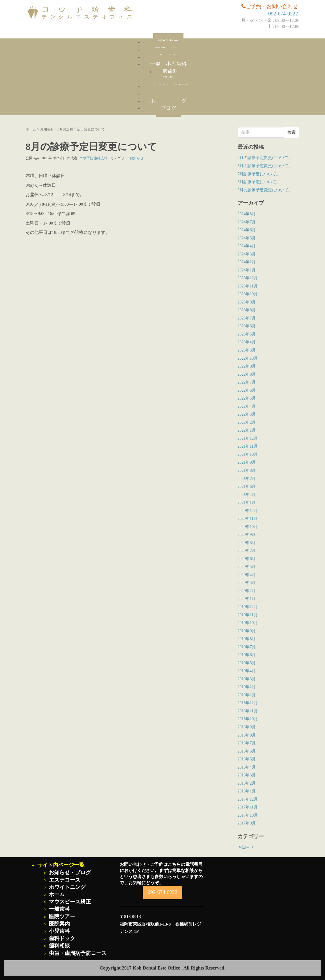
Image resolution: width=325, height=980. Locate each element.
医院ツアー (62, 917)
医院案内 (59, 924)
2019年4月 (247, 671)
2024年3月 (247, 254)
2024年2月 (247, 262)
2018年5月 (247, 759)
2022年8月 (247, 374)
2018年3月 (247, 775)
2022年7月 (247, 382)
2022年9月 (247, 366)
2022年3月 (247, 414)
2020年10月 (248, 527)
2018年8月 (247, 735)
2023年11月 (248, 286)
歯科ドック (62, 938)
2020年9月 (247, 535)
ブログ (168, 108)
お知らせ (47, 129)
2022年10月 (248, 358)
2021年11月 (248, 446)
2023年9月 (247, 302)
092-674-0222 (283, 14)
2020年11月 (248, 519)
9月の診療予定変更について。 (265, 158)
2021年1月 (247, 503)
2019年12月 (248, 607)
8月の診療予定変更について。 (265, 166)
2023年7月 (247, 318)
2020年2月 (247, 591)
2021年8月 (247, 470)
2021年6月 (247, 487)
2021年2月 (247, 495)
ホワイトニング (67, 887)
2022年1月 (247, 430)
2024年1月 (247, 270)
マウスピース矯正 (70, 902)
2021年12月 (248, 438)
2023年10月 (248, 294)
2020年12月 (248, 511)
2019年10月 (248, 623)
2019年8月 (247, 639)
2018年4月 (247, 767)
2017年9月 (247, 823)
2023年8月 (247, 310)
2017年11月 (248, 807)
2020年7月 (247, 551)
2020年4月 (247, 575)
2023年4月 (247, 342)
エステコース (65, 880)
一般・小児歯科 (168, 64)
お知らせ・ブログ (70, 873)
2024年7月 (247, 222)
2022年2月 (247, 422)
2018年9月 (247, 727)
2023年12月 (248, 278)
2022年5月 (247, 398)
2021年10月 (248, 454)
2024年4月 (247, 246)
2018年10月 (248, 719)
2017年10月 (248, 815)
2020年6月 (247, 559)
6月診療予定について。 (259, 182)
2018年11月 (248, 711)
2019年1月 (247, 695)
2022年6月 (247, 390)
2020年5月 (247, 567)
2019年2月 (247, 687)
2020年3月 (247, 583)
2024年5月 (247, 238)
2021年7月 (247, 479)
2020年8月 (247, 543)
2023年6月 (247, 326)
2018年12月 (248, 703)
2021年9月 (247, 462)
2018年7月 (247, 743)
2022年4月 (247, 406)
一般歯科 (168, 71)
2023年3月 (247, 350)
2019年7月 (247, 647)
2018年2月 (247, 783)
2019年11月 (248, 615)
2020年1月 (247, 599)
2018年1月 (247, 791)
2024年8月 (247, 214)
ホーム (31, 129)
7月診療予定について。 (259, 174)
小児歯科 (59, 931)
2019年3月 (247, 679)
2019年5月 (247, 663)
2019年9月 (247, 631)
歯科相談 (59, 946)
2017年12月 (248, 799)
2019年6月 (247, 655)
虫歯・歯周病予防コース (78, 953)
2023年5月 (247, 334)
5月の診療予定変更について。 (265, 190)
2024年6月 (247, 230)
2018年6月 (247, 751)
